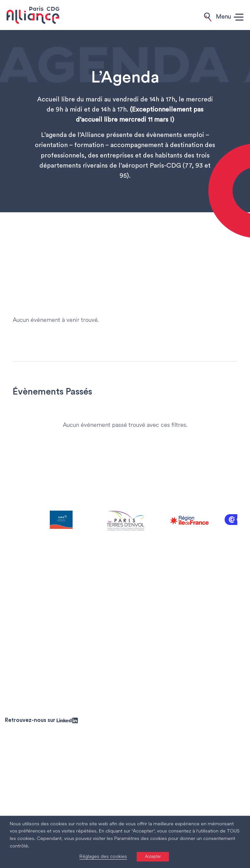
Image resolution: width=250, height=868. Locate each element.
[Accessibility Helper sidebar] (242, 860)
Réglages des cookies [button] (103, 857)
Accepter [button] (153, 857)
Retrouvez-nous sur (41, 720)
